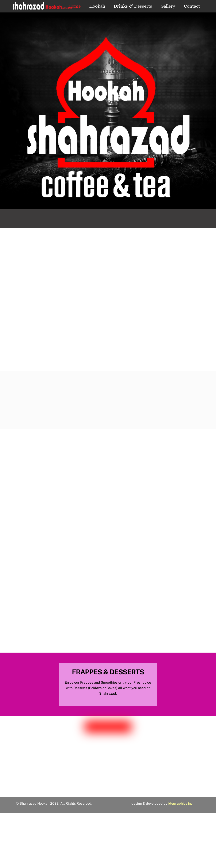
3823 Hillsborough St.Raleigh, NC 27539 (108, 777)
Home (75, 6)
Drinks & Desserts (133, 6)
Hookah (97, 6)
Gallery (168, 6)
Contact (192, 6)
